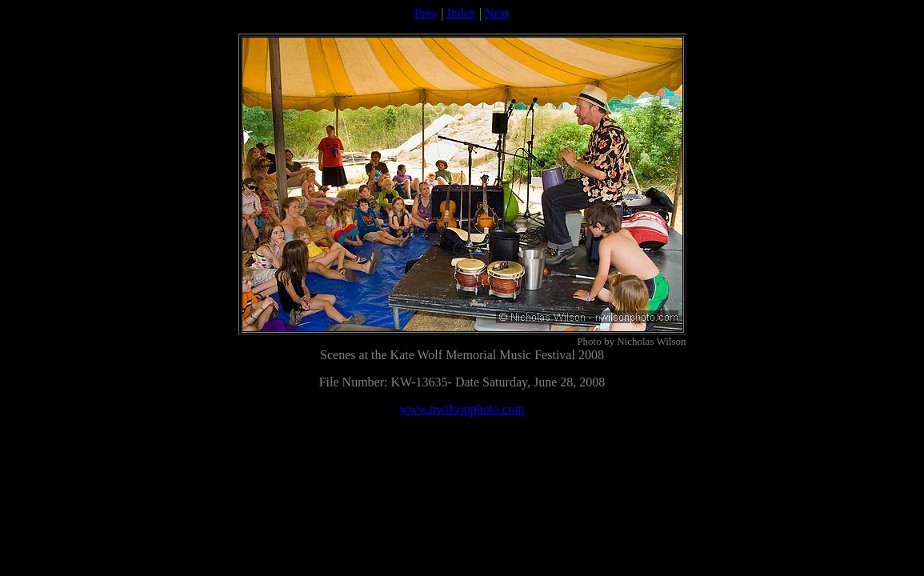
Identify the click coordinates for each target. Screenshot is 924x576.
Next (497, 13)
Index (461, 13)
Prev (426, 13)
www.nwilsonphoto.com (462, 409)
